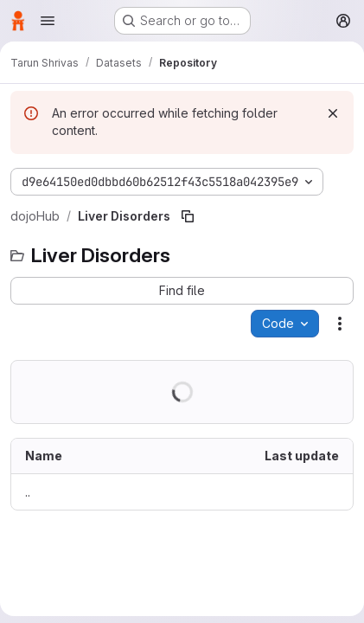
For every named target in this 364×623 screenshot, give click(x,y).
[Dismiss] (333, 113)
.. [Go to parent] (28, 492)
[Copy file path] (188, 216)
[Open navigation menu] (48, 21)
